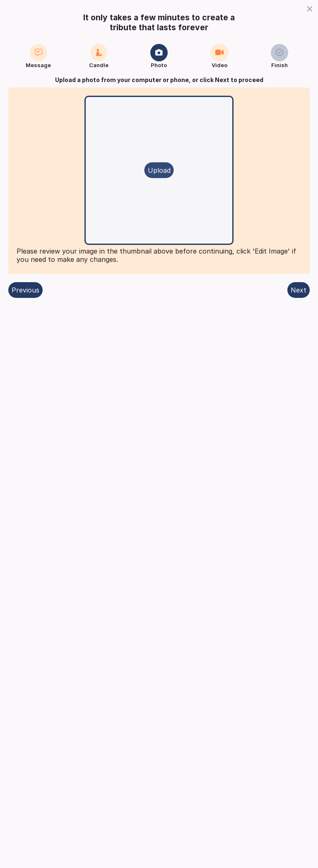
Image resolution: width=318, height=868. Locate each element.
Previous (25, 290)
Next (299, 290)
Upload (159, 170)
